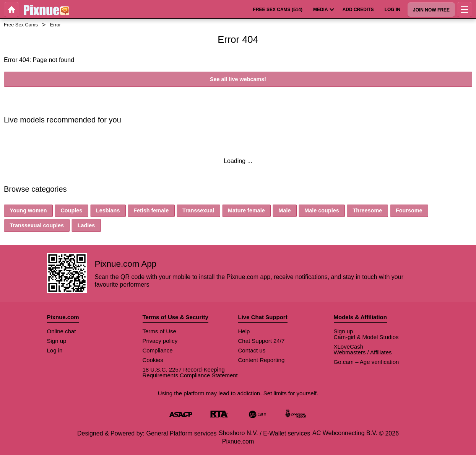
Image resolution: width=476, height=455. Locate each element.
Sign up (57, 341)
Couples (71, 210)
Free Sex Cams (21, 25)
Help (244, 331)
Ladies (86, 225)
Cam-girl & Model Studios (366, 337)
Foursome (409, 210)
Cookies (153, 360)
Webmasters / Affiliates (363, 352)
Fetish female (151, 210)
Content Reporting (262, 360)
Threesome (367, 210)
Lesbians (108, 210)
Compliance (158, 350)
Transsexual (198, 210)
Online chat (62, 331)
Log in (55, 350)
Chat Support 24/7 (262, 341)
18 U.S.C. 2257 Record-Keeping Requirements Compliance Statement (190, 372)
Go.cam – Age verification (366, 362)
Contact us (252, 350)
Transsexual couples (37, 225)
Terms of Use (159, 331)
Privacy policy (160, 341)
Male (284, 210)
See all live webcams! (238, 79)
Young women (28, 210)
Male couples (322, 210)
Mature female (246, 210)
